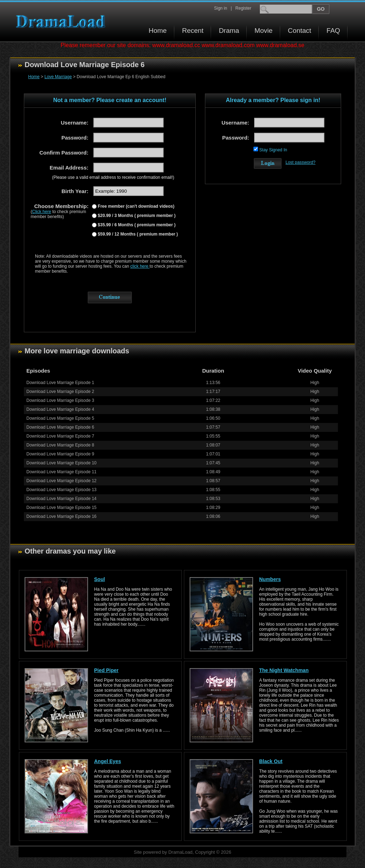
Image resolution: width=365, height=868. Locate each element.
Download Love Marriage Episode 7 (60, 436)
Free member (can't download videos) (135, 206)
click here (140, 266)
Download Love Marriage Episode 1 (60, 383)
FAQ (333, 31)
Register (243, 8)
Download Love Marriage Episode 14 (61, 499)
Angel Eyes (107, 761)
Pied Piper (106, 670)
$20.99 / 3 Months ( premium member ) (136, 216)
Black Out (271, 761)
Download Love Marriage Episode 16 (61, 516)
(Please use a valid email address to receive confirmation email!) (113, 177)
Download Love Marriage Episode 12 (61, 481)
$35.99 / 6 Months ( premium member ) (136, 225)
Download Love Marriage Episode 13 (61, 490)
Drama (229, 31)
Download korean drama (62, 22)
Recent (193, 31)
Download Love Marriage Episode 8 (60, 445)
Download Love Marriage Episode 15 (61, 508)
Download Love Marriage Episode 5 (60, 418)
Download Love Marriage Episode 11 (61, 472)
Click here (42, 212)
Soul (99, 579)
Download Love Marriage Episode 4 (60, 409)
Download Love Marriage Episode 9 (60, 454)
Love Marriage (58, 77)
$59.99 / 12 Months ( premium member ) (137, 234)
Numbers (270, 579)
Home (158, 31)
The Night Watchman (284, 670)
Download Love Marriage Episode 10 (61, 463)
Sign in (220, 8)
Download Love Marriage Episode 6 (60, 427)
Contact (300, 31)
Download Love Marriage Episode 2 (60, 392)
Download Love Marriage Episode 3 (60, 400)
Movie (264, 31)
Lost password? (300, 162)
